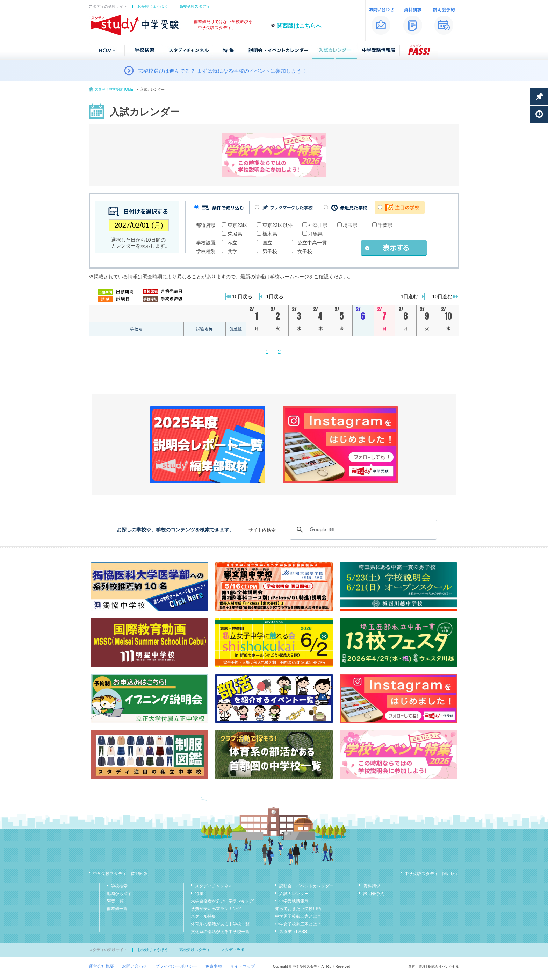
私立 (232, 243)
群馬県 (315, 234)
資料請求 (372, 886)
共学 (232, 251)
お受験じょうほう (153, 6)
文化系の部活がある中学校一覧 (220, 932)
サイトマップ (243, 966)
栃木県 (270, 234)
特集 (199, 894)
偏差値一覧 (117, 909)
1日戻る (275, 296)
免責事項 (214, 966)
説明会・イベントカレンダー (307, 886)
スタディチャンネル (214, 886)
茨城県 (235, 234)
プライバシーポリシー (176, 966)
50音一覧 (115, 901)
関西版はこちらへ (299, 26)
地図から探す (119, 894)
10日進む (442, 296)
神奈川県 (318, 225)
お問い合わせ (135, 966)
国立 (267, 243)
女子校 (305, 251)
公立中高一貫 (312, 243)
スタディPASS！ (295, 932)
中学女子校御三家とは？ (298, 924)
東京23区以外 (277, 225)
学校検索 (119, 886)
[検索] (362, 530)
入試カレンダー (294, 894)
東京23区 (238, 225)
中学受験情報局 (294, 901)
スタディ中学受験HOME (114, 89)
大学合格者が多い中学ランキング (222, 901)
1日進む (410, 296)
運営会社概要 (101, 966)
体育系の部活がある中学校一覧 (220, 924)
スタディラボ (233, 950)
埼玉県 (350, 225)
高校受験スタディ (195, 6)
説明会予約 (374, 894)
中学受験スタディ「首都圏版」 (122, 874)
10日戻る (242, 296)
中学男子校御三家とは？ (298, 916)
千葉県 (385, 225)
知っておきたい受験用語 (298, 909)
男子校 (270, 251)
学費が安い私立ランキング (216, 909)
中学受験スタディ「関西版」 (432, 874)
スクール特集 (203, 916)
